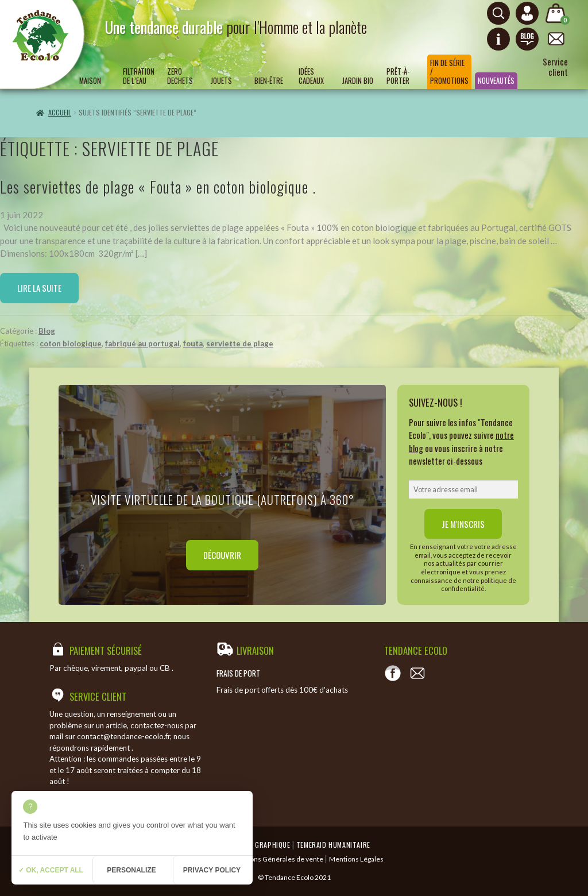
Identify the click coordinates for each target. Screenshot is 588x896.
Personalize (131, 870)
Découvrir (222, 555)
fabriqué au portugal (142, 343)
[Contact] (417, 673)
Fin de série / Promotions (449, 72)
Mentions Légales (356, 859)
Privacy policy (212, 870)
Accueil (60, 112)
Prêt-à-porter (398, 76)
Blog (47, 331)
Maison (90, 81)
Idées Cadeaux (311, 76)
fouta (193, 343)
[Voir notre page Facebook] (393, 673)
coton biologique (71, 343)
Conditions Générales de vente (275, 859)
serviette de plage (240, 343)
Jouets (221, 81)
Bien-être (269, 81)
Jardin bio (358, 81)
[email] (463, 489)
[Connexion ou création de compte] (527, 13)
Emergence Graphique (254, 845)
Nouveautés (496, 81)
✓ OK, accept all (51, 870)
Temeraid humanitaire (333, 845)
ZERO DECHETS (180, 76)
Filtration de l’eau (139, 76)
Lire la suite (39, 288)
